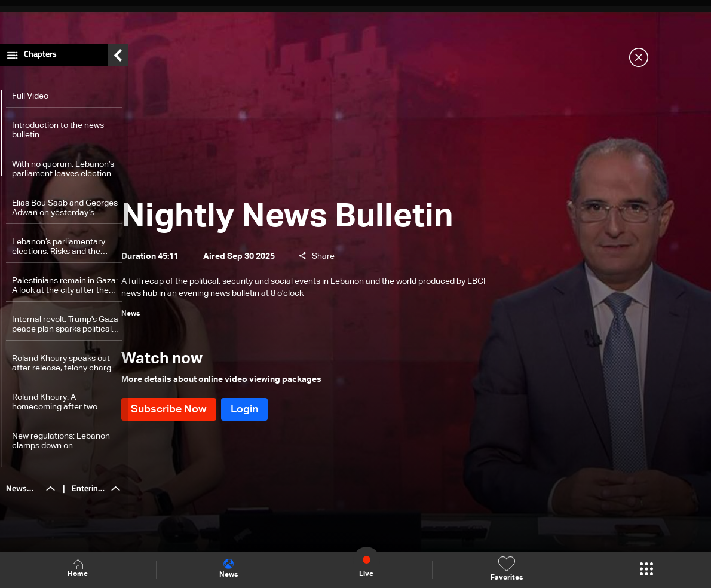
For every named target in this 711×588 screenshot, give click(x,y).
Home (78, 569)
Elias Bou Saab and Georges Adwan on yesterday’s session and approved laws (65, 215)
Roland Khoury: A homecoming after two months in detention (55, 409)
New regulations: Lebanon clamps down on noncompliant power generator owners (61, 448)
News (229, 569)
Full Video (30, 103)
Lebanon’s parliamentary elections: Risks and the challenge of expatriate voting (59, 254)
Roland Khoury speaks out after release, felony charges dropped (66, 370)
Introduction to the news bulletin (58, 137)
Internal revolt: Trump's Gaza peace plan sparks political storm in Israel (65, 331)
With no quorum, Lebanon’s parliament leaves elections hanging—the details (64, 176)
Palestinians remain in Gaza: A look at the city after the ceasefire (65, 293)
